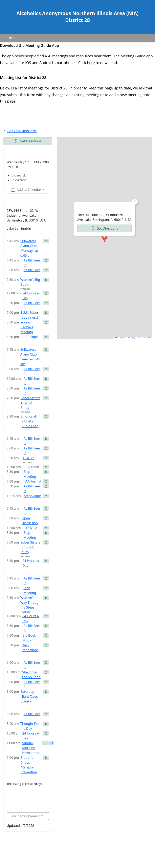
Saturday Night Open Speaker (29, 696)
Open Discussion (30, 521)
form (32, 95)
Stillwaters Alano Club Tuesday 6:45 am (30, 357)
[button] (105, 238)
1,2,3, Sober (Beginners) (29, 315)
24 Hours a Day (31, 296)
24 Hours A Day (31, 736)
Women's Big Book (30, 282)
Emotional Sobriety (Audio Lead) (30, 421)
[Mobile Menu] (11, 38)
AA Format (33, 481)
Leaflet (118, 338)
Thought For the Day (30, 726)
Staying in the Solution (31, 675)
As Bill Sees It (32, 263)
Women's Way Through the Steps (30, 602)
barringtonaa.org (28, 816)
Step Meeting (30, 474)
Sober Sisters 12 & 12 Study (30, 403)
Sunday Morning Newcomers (31, 748)
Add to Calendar (26, 190)
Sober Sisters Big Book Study (30, 547)
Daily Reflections (30, 648)
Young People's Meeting (27, 327)
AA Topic (32, 337)
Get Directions (28, 141)
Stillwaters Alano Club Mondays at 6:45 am (29, 248)
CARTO (148, 338)
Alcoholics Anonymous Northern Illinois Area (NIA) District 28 (77, 17)
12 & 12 (28, 458)
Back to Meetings (22, 131)
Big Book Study (29, 638)
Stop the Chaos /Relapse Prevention (29, 765)
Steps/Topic (33, 496)
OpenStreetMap (130, 338)
